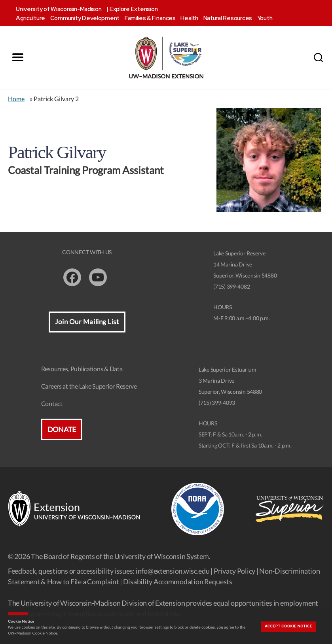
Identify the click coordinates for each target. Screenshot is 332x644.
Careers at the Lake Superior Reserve (89, 386)
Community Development (85, 18)
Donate (62, 429)
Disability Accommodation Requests (178, 582)
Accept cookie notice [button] (288, 626)
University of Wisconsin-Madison (59, 9)
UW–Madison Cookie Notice (32, 633)
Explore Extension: (134, 9)
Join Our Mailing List (87, 322)
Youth (265, 18)
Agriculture (30, 18)
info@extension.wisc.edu (173, 571)
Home (16, 99)
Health (189, 18)
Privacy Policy (234, 571)
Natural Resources (228, 18)
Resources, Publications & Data (82, 369)
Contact (52, 403)
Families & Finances (150, 18)
